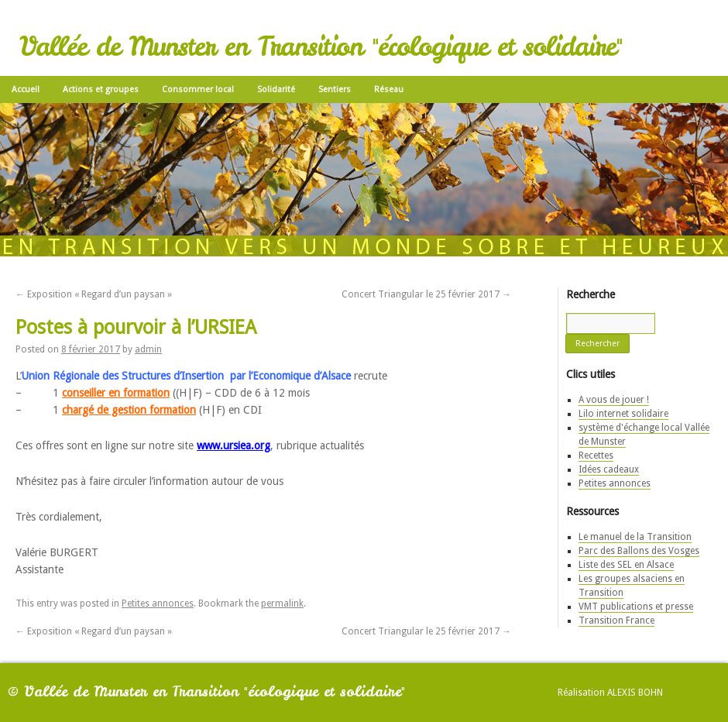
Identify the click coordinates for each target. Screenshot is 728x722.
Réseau (389, 89)
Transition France (616, 621)
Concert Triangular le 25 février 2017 (426, 294)
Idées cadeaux (609, 469)
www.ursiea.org (234, 445)
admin (148, 349)
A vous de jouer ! (614, 400)
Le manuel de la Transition (635, 537)
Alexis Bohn (635, 693)
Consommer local (198, 89)
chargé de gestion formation (129, 410)
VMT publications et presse (636, 607)
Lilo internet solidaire (623, 414)
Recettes (596, 456)
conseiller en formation (116, 393)
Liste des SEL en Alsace (626, 565)
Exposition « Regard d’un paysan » (94, 294)
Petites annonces (158, 603)
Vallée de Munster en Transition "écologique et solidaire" (321, 46)
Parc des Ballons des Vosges (639, 551)
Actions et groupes (101, 89)
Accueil (26, 89)
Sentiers (335, 89)
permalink (282, 603)
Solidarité (276, 89)
